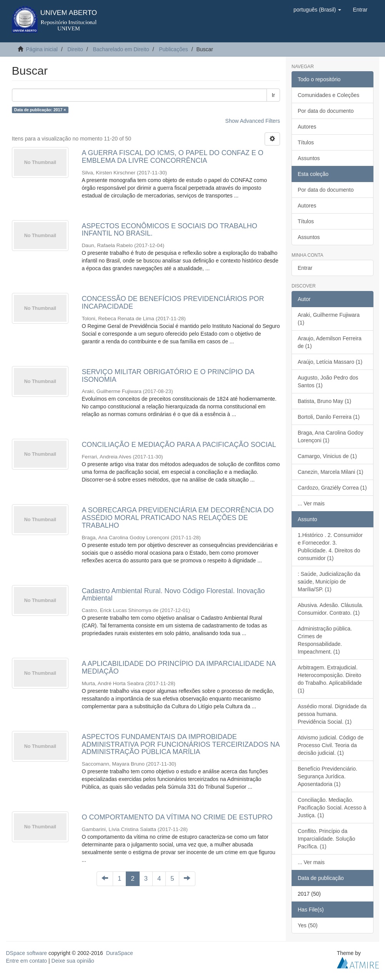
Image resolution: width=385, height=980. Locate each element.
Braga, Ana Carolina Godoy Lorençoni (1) (330, 436)
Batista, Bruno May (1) (324, 401)
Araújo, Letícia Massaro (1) (330, 362)
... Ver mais (311, 503)
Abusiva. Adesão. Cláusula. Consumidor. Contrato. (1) (330, 609)
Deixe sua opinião (73, 961)
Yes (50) (308, 925)
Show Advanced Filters (253, 121)
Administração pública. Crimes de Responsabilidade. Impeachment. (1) (325, 640)
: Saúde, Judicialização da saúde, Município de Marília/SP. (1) (329, 582)
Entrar (305, 268)
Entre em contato (27, 961)
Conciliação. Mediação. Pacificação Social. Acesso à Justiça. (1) (332, 808)
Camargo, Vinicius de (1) (327, 456)
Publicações (173, 49)
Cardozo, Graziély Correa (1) (332, 488)
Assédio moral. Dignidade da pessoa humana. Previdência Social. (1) (332, 714)
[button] (317, 10)
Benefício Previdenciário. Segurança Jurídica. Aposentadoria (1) (327, 776)
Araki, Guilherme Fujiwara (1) (329, 319)
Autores (307, 127)
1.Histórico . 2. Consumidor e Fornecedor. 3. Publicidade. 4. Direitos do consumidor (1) (330, 547)
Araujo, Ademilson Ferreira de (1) (330, 342)
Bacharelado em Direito (121, 49)
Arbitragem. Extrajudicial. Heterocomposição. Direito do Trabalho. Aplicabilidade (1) (330, 679)
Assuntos (309, 158)
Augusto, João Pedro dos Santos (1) (328, 381)
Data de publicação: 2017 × (40, 110)
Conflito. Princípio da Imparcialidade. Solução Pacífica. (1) (326, 839)
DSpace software (27, 953)
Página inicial (42, 49)
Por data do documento (326, 111)
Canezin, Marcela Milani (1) (330, 472)
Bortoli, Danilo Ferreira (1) (329, 417)
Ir (273, 95)
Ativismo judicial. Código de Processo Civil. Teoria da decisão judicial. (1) (331, 745)
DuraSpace (120, 953)
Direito (75, 49)
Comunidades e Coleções (328, 95)
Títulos (306, 142)
